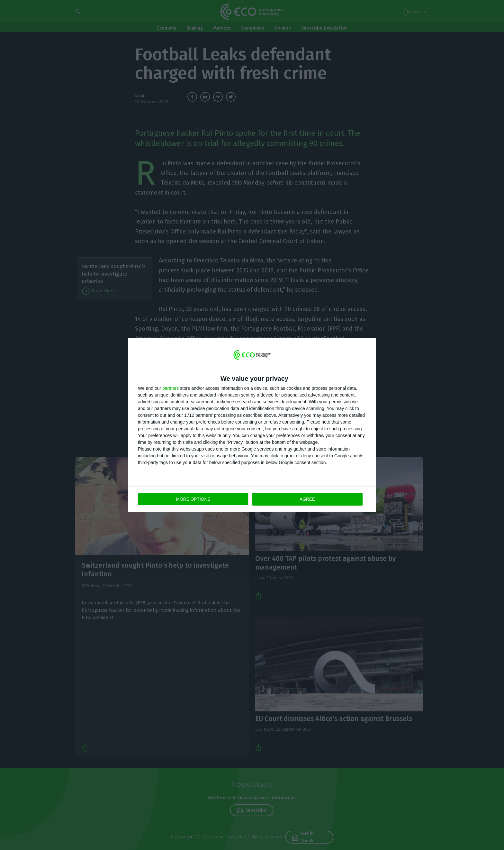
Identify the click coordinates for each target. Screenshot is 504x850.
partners (171, 388)
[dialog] (252, 425)
